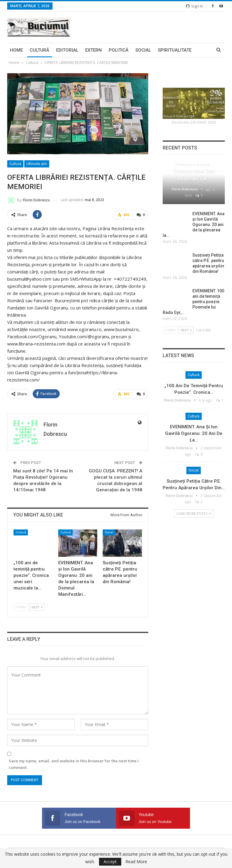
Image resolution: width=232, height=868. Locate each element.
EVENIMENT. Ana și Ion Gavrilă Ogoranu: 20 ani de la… (194, 433)
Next (37, 607)
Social (143, 50)
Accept (110, 862)
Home (16, 50)
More (164, 50)
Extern (93, 50)
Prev (21, 607)
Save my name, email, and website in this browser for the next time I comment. (74, 764)
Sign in (194, 6)
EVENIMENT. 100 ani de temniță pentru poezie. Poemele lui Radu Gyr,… (193, 302)
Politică (119, 50)
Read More (136, 862)
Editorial (67, 50)
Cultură (39, 50)
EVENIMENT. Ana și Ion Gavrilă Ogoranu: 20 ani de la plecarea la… (194, 225)
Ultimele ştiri (37, 164)
